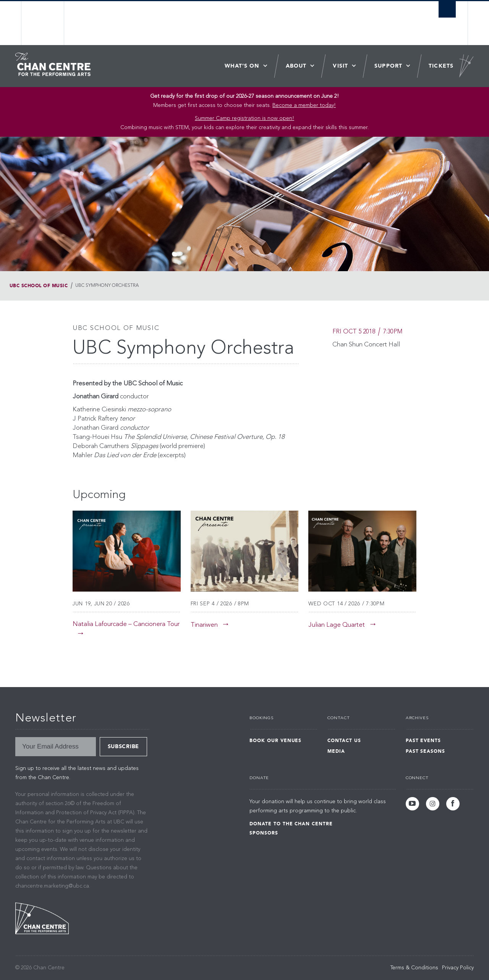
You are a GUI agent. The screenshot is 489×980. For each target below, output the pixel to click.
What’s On (242, 66)
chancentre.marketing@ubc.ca (52, 886)
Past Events (423, 741)
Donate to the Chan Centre (291, 824)
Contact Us (344, 741)
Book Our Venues (275, 741)
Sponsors (264, 833)
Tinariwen (204, 625)
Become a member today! (304, 105)
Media (336, 751)
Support (388, 66)
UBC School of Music (39, 286)
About (296, 66)
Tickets (441, 66)
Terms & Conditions (414, 968)
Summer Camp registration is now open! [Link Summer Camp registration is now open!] (244, 118)
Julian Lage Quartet (337, 625)
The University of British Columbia (43, 23)
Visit (340, 66)
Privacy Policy (458, 968)
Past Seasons (426, 751)
